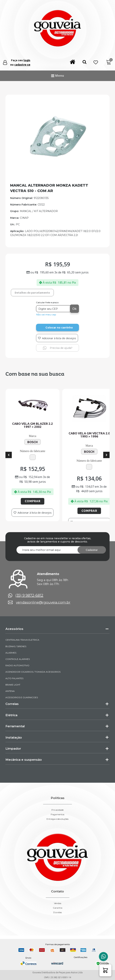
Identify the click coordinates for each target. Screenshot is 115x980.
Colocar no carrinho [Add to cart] (59, 328)
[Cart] (109, 62)
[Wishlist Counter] (96, 63)
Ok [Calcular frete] (74, 309)
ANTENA (10, 691)
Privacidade (58, 810)
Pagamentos (58, 814)
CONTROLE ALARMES (18, 659)
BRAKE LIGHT (13, 685)
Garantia (58, 908)
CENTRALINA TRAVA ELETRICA (22, 640)
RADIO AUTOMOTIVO (17, 665)
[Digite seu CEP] (53, 309)
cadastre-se (22, 65)
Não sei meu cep (46, 315)
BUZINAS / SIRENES (16, 646)
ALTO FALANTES (14, 678)
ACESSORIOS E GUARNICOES (22, 697)
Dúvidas (58, 912)
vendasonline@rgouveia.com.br (43, 602)
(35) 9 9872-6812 (29, 595)
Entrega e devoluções (58, 819)
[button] (84, 63)
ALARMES (11, 653)
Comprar (35, 501)
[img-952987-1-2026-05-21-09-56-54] (58, 172)
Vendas (58, 903)
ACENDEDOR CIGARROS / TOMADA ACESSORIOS (33, 672)
